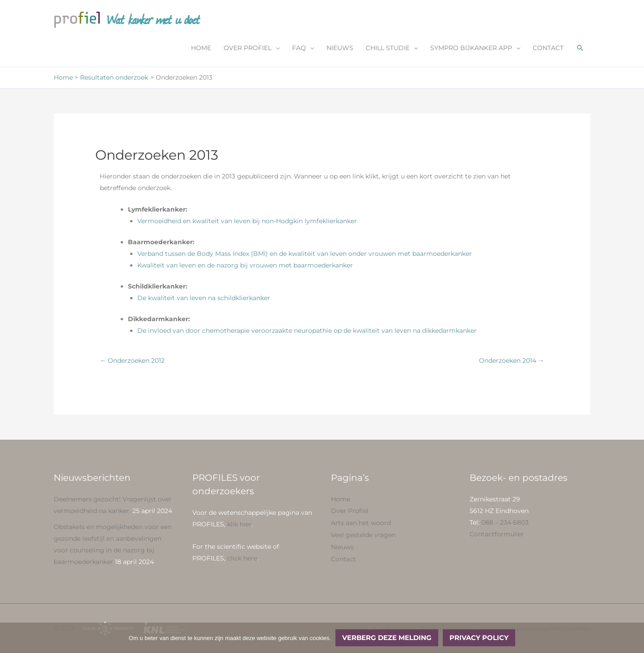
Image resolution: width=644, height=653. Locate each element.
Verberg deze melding (387, 638)
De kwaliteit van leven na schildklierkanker (204, 298)
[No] (633, 638)
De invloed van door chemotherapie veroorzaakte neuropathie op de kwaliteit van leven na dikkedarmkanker (307, 331)
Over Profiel (350, 511)
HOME (201, 48)
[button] (580, 48)
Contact (343, 557)
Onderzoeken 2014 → (512, 360)
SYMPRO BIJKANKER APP (471, 48)
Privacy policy (479, 638)
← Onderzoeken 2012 (132, 360)
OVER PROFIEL (248, 48)
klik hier (239, 524)
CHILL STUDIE (388, 48)
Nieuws (342, 546)
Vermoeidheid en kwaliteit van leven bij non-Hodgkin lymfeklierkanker (247, 221)
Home (341, 499)
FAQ (299, 48)
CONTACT (548, 48)
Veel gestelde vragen (363, 534)
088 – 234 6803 (505, 522)
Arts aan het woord (361, 522)
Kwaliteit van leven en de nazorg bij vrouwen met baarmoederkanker (245, 265)
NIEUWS (340, 48)
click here (242, 558)
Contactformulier (497, 534)
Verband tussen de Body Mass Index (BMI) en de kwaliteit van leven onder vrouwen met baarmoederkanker (305, 254)
